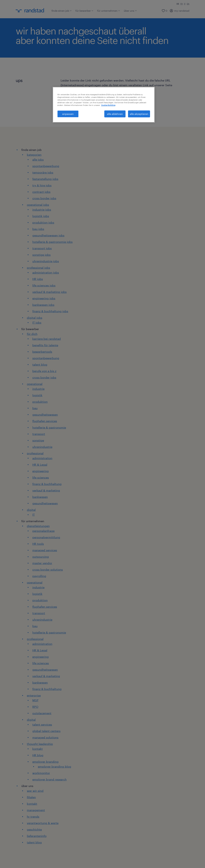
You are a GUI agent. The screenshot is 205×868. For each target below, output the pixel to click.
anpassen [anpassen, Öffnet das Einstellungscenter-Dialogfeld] (68, 114)
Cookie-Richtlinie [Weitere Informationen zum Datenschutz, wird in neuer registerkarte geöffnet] (108, 105)
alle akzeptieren (139, 114)
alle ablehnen (115, 114)
